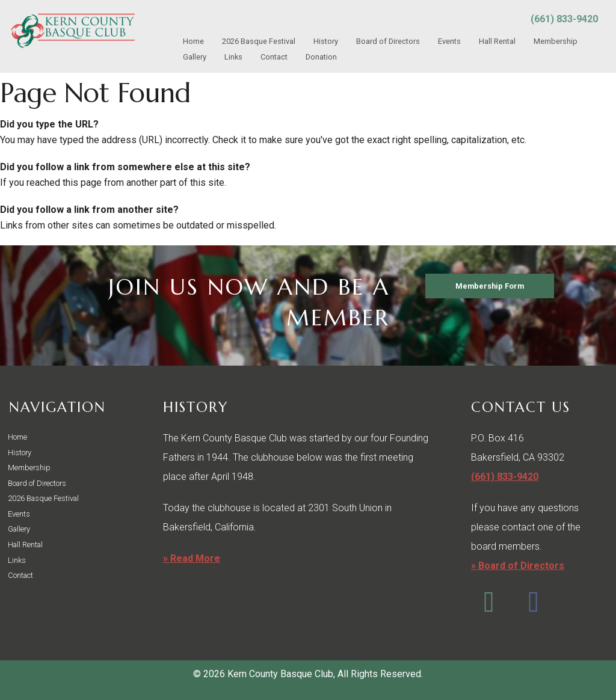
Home (193, 41)
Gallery (195, 57)
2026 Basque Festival (259, 41)
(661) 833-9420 (564, 19)
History (326, 41)
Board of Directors (388, 41)
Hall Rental (497, 41)
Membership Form (490, 286)
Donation (321, 57)
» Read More (192, 558)
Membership (556, 41)
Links (233, 57)
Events (449, 41)
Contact (274, 57)
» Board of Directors (518, 566)
